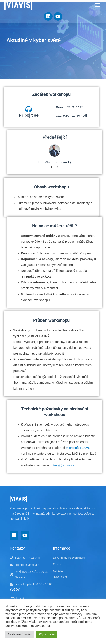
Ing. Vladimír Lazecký (55, 162)
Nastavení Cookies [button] (20, 634)
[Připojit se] (29, 109)
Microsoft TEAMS (78, 448)
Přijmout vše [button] (47, 634)
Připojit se (29, 115)
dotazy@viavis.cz (62, 465)
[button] (98, 5)
